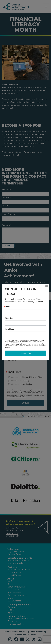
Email (8, 307)
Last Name (10, 329)
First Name (10, 318)
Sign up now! (25, 353)
